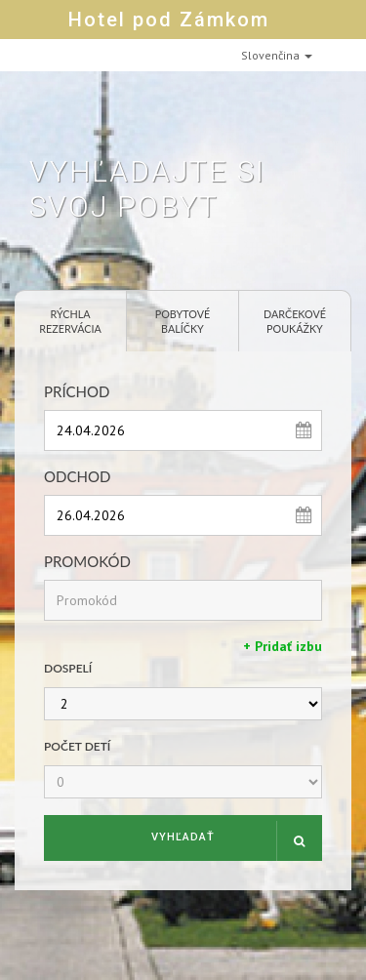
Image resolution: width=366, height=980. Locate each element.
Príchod (77, 391)
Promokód (87, 561)
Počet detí (77, 746)
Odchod (77, 476)
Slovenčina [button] (277, 55)
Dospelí (68, 668)
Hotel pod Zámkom (169, 20)
